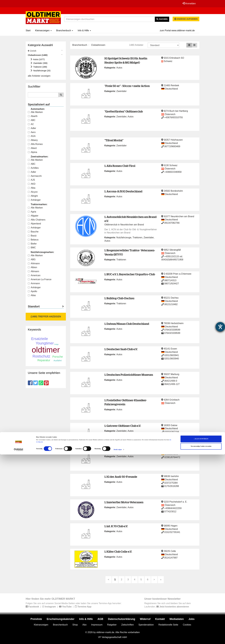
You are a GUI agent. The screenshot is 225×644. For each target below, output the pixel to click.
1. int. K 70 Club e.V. (116, 526)
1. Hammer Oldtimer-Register (123, 451)
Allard (32, 148)
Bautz (32, 236)
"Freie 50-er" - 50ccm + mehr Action (127, 86)
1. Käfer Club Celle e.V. (118, 552)
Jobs (192, 619)
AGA (32, 136)
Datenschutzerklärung (122, 619)
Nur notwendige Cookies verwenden (201, 636)
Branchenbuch (65, 30)
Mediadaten (177, 619)
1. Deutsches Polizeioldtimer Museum (129, 375)
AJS (31, 180)
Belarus (33, 240)
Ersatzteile (40, 339)
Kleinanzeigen (43, 30)
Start (28, 30)
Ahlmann (34, 263)
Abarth (33, 116)
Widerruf (145, 619)
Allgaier (33, 216)
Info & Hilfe (84, 30)
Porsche (58, 357)
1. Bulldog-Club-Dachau (119, 298)
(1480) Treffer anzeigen (46, 317)
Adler (32, 128)
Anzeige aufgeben (186, 19)
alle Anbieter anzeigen (39, 76)
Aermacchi (35, 176)
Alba (32, 188)
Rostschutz (41, 356)
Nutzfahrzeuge (124, 238)
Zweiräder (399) (40, 63)
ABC (32, 120)
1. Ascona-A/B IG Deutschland (123, 191)
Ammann (34, 283)
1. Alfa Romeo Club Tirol (120, 166)
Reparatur (44, 360)
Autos (119, 68)
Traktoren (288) (40, 67)
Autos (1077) (39, 59)
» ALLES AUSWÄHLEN (201, 629)
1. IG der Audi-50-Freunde (121, 477)
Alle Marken (35, 112)
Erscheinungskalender (60, 619)
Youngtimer (45, 343)
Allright (33, 196)
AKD (32, 184)
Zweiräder (121, 91)
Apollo (32, 291)
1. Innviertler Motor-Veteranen (124, 502)
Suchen (162, 19)
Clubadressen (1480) (38, 55)
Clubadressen (98, 45)
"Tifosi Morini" (114, 140)
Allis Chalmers (37, 220)
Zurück (32, 51)
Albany (33, 140)
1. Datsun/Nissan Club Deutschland (127, 324)
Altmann (34, 271)
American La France (40, 279)
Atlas (32, 295)
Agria (32, 212)
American (34, 275)
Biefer (32, 244)
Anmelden (188, 3)
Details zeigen (118, 639)
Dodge (56, 344)
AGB (100, 619)
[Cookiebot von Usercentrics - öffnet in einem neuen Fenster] (19, 639)
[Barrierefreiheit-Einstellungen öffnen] (220, 327)
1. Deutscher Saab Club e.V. (121, 349)
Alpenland (34, 224)
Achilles (33, 168)
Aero (32, 132)
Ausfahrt (58, 360)
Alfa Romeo (35, 144)
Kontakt (160, 619)
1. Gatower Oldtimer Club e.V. (123, 426)
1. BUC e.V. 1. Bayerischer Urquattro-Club (130, 274)
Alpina (32, 152)
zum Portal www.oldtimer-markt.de (177, 30)
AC (31, 124)
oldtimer (46, 350)
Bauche (33, 232)
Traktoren (137, 238)
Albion (32, 267)
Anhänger (34, 200)
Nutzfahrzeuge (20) (42, 71)
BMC (32, 248)
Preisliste (36, 619)
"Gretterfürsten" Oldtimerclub (124, 111)
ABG (32, 259)
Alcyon (33, 192)
